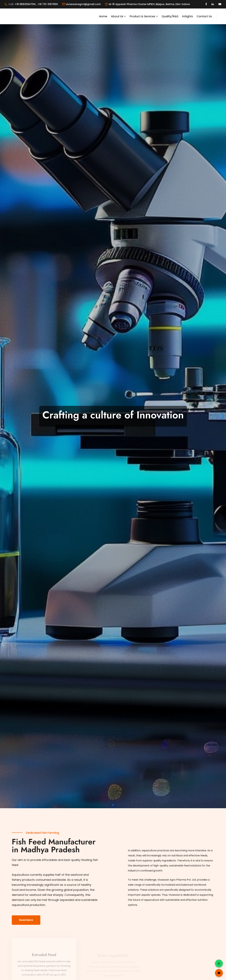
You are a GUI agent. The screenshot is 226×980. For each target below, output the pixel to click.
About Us (117, 16)
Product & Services (142, 16)
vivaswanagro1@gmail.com (83, 4)
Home (103, 16)
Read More (26, 920)
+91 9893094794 (25, 4)
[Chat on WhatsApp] (219, 963)
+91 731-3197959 (48, 4)
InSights (188, 16)
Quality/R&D (170, 16)
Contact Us (204, 16)
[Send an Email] (219, 973)
